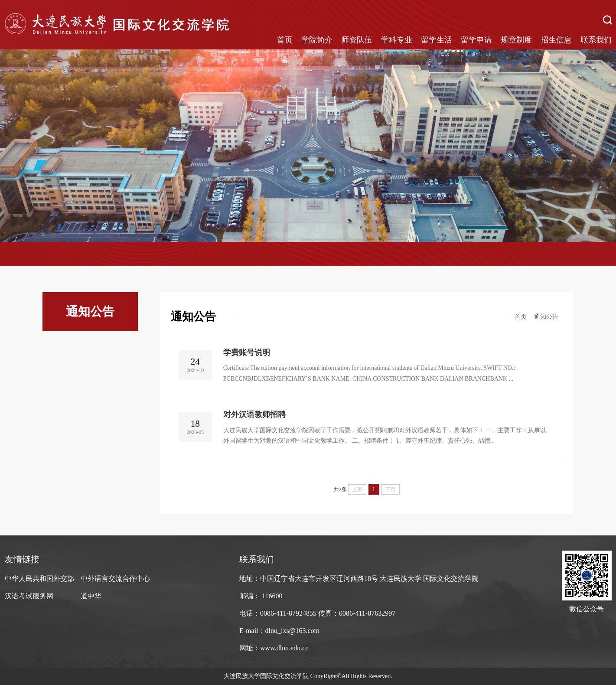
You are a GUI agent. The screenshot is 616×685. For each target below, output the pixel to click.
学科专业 (397, 40)
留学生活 (437, 40)
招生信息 (556, 40)
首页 (285, 40)
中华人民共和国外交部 (39, 579)
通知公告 (546, 317)
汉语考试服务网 (29, 596)
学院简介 (317, 40)
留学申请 (476, 40)
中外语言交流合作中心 (115, 579)
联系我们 (596, 40)
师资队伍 (357, 40)
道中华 (91, 596)
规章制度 (516, 40)
